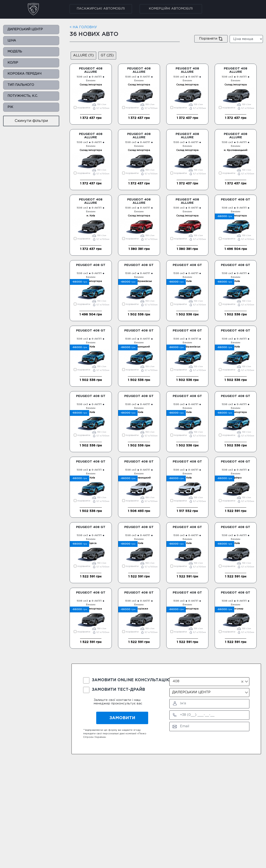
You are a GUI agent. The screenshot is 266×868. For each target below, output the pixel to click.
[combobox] (209, 682)
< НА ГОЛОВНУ (83, 27)
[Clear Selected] (242, 682)
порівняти (82, 108)
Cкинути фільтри (31, 121)
